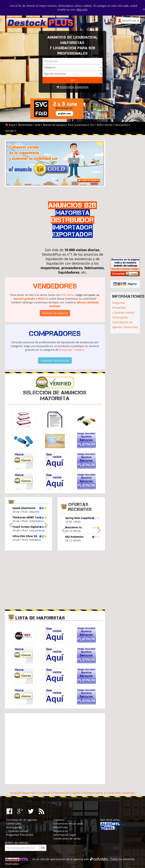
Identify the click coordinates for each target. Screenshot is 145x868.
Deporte (34, 512)
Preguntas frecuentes (119, 305)
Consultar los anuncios (55, 360)
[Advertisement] (36, 580)
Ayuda (76, 793)
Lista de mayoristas (40, 618)
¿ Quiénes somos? (123, 312)
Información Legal (65, 835)
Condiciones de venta (67, 839)
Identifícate (60, 827)
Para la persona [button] (79, 125)
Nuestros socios (93, 793)
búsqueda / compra (72, 350)
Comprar (45, 793)
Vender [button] (11, 131)
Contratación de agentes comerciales (125, 325)
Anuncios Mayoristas (23, 793)
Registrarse (60, 831)
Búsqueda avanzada (72, 87)
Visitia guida (120, 317)
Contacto (59, 820)
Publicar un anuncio (55, 313)
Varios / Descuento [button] (117, 125)
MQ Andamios (74, 537)
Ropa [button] (13, 125)
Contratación (61, 793)
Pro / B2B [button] (97, 125)
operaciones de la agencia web (70, 859)
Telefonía (35, 540)
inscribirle (68, 295)
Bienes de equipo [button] (55, 125)
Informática (37, 521)
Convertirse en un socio (68, 824)
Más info (82, 9)
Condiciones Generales (121, 793)
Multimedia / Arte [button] (30, 125)
